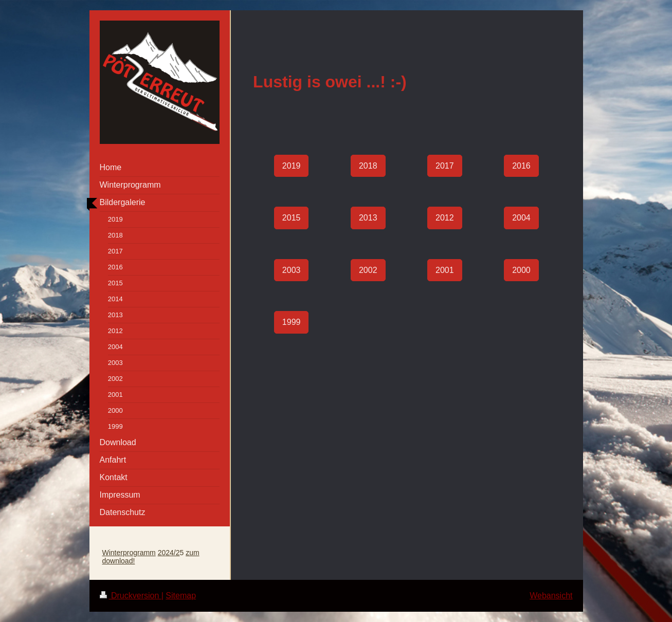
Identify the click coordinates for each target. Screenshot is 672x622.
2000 (521, 270)
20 (162, 553)
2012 (445, 218)
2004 (521, 218)
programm (139, 553)
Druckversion (131, 596)
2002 (368, 270)
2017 (445, 166)
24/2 (172, 553)
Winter (113, 553)
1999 (292, 322)
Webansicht (551, 596)
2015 (292, 218)
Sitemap (181, 596)
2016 (521, 166)
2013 (368, 218)
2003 (292, 270)
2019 (292, 166)
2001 (445, 270)
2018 (368, 166)
